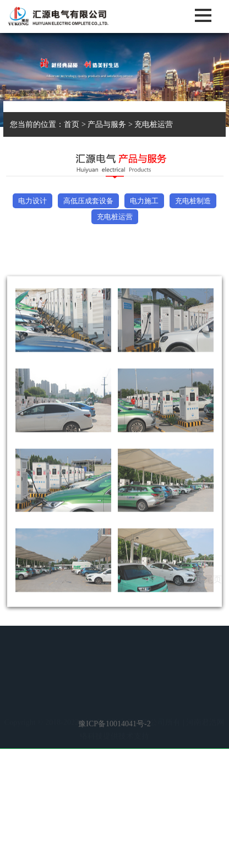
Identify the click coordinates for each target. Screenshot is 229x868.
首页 (72, 124)
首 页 (28, 699)
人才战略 (94, 712)
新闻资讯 (104, 699)
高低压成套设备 (88, 201)
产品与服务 (107, 124)
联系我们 (135, 712)
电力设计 (32, 201)
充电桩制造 (193, 201)
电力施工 (144, 201)
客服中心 (195, 699)
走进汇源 (62, 699)
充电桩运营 (154, 124)
